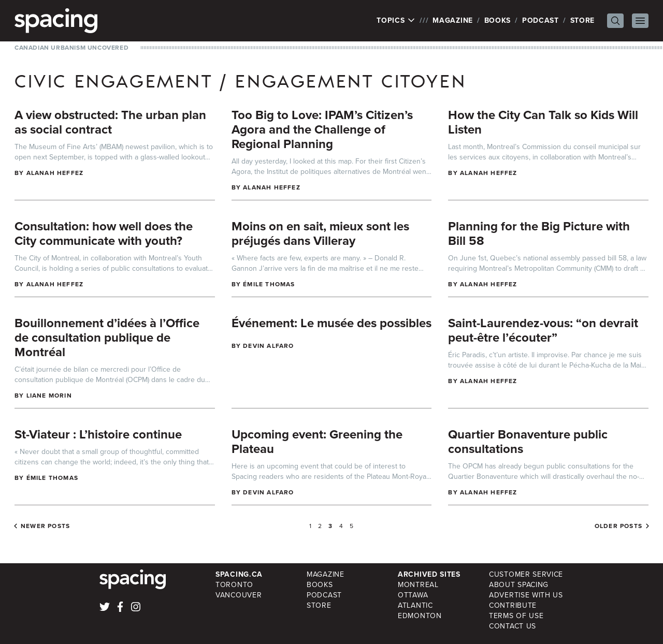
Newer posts (45, 526)
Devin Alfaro (268, 346)
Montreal (418, 585)
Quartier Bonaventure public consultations (528, 442)
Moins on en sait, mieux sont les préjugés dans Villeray (320, 233)
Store (583, 20)
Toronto (234, 585)
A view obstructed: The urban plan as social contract (110, 122)
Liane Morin (49, 396)
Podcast (541, 20)
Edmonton (420, 616)
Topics (396, 21)
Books (498, 20)
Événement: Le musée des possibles (331, 323)
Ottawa (413, 595)
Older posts (618, 526)
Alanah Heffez (55, 173)
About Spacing (519, 585)
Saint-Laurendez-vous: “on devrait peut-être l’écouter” (543, 330)
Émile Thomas (269, 284)
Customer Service (526, 574)
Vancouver (239, 595)
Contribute (513, 605)
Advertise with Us (526, 595)
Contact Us (513, 626)
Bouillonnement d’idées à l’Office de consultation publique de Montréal (107, 338)
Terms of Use (516, 616)
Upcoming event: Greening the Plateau (317, 442)
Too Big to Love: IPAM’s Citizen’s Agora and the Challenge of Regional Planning (322, 129)
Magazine (453, 20)
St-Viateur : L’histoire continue (98, 434)
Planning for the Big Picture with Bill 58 (539, 233)
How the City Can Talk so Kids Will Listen (543, 122)
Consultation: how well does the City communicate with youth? (104, 233)
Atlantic (415, 605)
